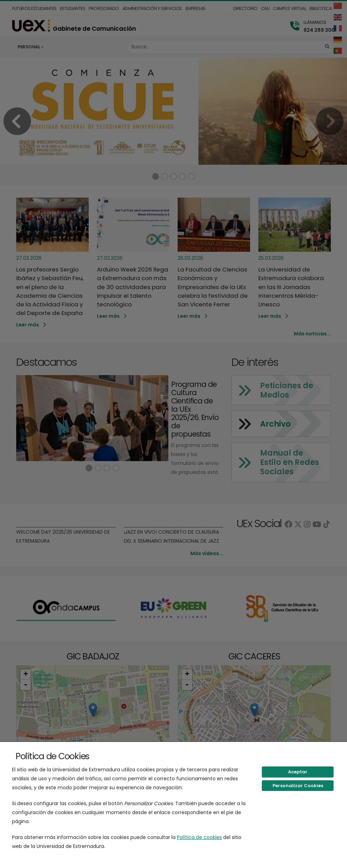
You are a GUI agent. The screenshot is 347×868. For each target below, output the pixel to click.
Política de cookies (199, 837)
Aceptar (298, 772)
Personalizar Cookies (298, 786)
